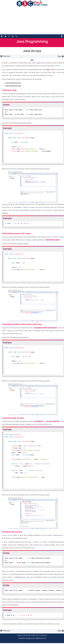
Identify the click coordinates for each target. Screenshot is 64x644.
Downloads (27, 635)
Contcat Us (43, 635)
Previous (5, 56)
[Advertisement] (32, 20)
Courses (20, 635)
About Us (35, 635)
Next (61, 56)
